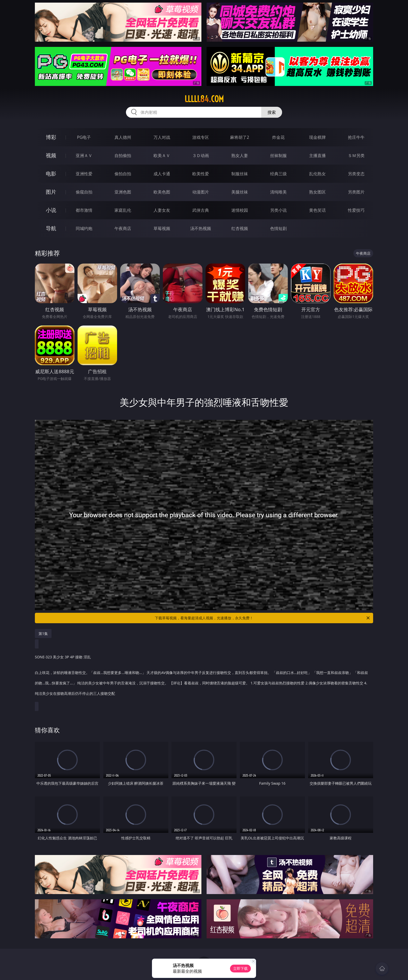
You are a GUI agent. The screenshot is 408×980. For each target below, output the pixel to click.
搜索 (272, 112)
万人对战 (162, 137)
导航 (51, 228)
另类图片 (356, 192)
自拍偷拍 (123, 155)
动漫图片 (201, 192)
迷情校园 (240, 210)
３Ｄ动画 (201, 155)
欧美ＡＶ (162, 155)
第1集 (43, 633)
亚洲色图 (123, 192)
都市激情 (84, 210)
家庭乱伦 (123, 210)
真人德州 (123, 137)
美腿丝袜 (240, 192)
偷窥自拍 (84, 192)
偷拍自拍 (123, 174)
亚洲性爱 (84, 174)
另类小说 (278, 210)
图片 (51, 192)
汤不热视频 (201, 228)
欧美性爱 (201, 174)
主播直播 (317, 155)
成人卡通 (162, 174)
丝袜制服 (278, 155)
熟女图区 (317, 192)
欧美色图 (162, 192)
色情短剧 (278, 228)
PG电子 (84, 137)
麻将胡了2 (240, 137)
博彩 (51, 137)
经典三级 (278, 174)
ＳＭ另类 (356, 155)
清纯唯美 (278, 192)
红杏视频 (240, 228)
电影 (51, 174)
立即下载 (240, 968)
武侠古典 (201, 210)
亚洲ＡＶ (84, 155)
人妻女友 (162, 210)
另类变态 (356, 174)
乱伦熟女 (317, 174)
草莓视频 (162, 228)
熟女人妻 (240, 155)
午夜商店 (123, 228)
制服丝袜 (240, 174)
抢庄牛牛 (356, 137)
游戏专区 (201, 137)
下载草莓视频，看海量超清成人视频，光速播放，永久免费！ (263, 618)
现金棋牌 (317, 137)
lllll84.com (204, 99)
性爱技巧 (356, 210)
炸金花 (278, 137)
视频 (51, 155)
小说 (51, 210)
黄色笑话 (317, 210)
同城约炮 (84, 228)
